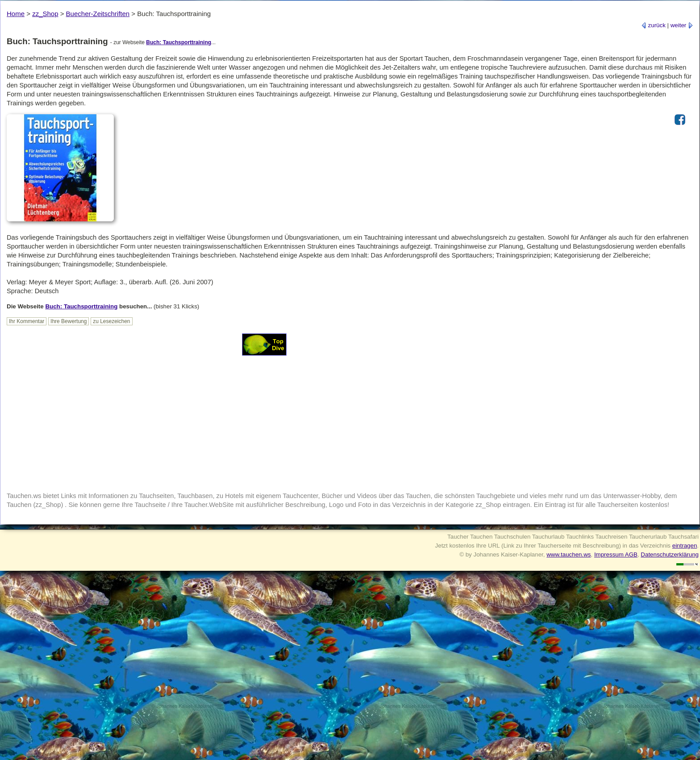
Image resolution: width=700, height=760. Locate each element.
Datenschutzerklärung (670, 554)
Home (16, 14)
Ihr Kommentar (27, 321)
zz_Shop (45, 14)
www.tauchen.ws (569, 554)
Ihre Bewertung (69, 321)
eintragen (685, 546)
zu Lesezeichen (111, 321)
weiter (682, 25)
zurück (653, 25)
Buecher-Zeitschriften (98, 14)
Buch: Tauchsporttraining (179, 42)
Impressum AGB (616, 554)
